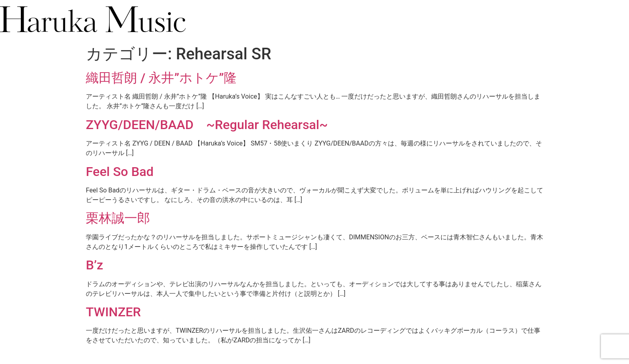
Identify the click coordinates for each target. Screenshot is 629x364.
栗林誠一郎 (118, 218)
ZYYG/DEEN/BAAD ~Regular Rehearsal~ (207, 125)
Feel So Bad (120, 172)
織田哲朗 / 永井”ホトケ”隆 (161, 78)
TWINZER (113, 312)
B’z (94, 265)
